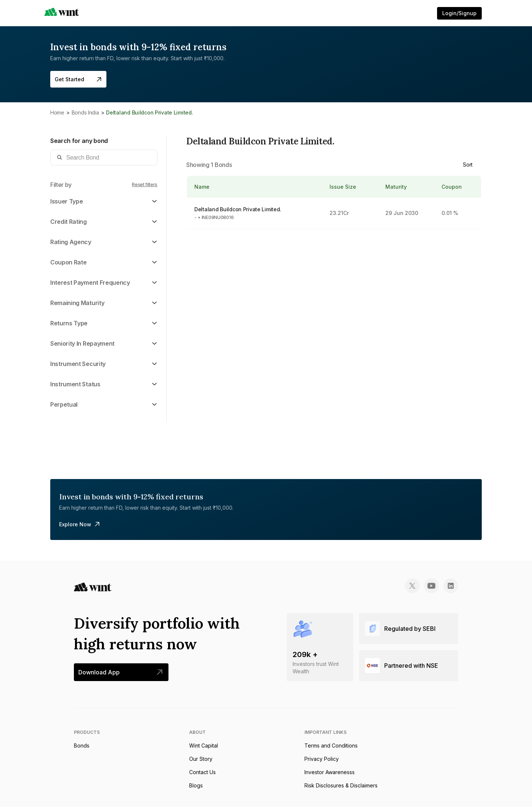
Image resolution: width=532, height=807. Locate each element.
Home (57, 112)
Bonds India (85, 112)
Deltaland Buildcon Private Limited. (238, 209)
